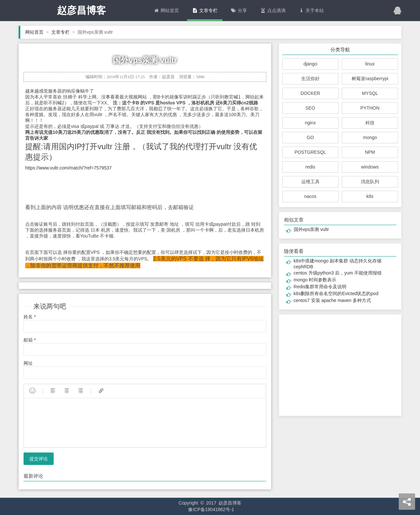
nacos (310, 196)
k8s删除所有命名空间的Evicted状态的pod (336, 293)
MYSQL (370, 93)
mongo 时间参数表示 (315, 280)
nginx (310, 123)
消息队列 (370, 182)
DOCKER (310, 93)
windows (370, 167)
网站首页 (166, 10)
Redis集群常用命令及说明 (320, 287)
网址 (28, 363)
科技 (370, 123)
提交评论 (39, 459)
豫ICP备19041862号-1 (211, 509)
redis (310, 167)
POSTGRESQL (310, 152)
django (310, 64)
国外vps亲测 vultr (311, 229)
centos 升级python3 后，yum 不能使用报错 (338, 273)
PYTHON (370, 108)
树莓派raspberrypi (370, 79)
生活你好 (310, 79)
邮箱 (30, 340)
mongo (370, 137)
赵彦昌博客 (81, 10)
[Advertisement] (340, 365)
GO (310, 137)
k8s (370, 196)
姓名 (30, 317)
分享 (239, 10)
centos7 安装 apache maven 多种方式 (332, 300)
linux (370, 64)
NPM (370, 152)
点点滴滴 (273, 10)
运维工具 (310, 182)
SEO (310, 108)
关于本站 (311, 10)
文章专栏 (205, 10)
